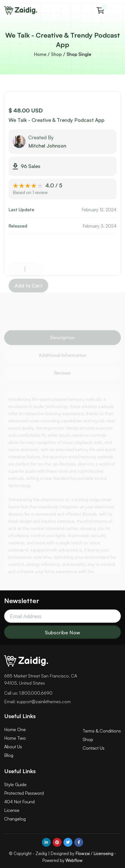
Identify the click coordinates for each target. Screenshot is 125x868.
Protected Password (24, 793)
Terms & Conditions (102, 731)
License (12, 810)
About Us (13, 747)
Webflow (74, 860)
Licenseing (103, 853)
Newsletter (22, 601)
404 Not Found (19, 802)
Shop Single (79, 54)
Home (40, 54)
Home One (15, 729)
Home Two (15, 738)
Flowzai (83, 853)
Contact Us (94, 748)
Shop (56, 54)
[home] (21, 10)
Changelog (15, 819)
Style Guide (15, 784)
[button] (100, 10)
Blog (9, 755)
